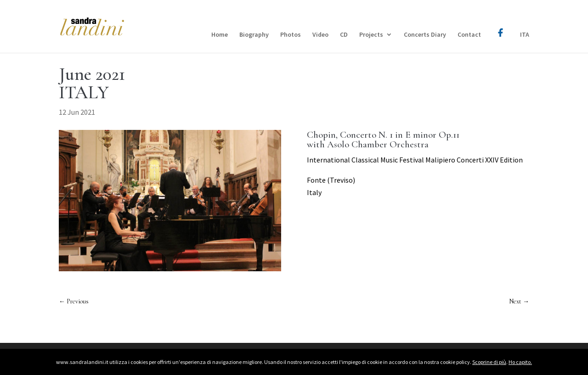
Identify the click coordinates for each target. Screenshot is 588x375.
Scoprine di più (489, 362)
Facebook (500, 26)
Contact (469, 35)
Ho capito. (520, 362)
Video (320, 35)
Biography (254, 35)
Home (220, 35)
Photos (291, 35)
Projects (371, 35)
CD (344, 35)
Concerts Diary (425, 35)
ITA (525, 35)
